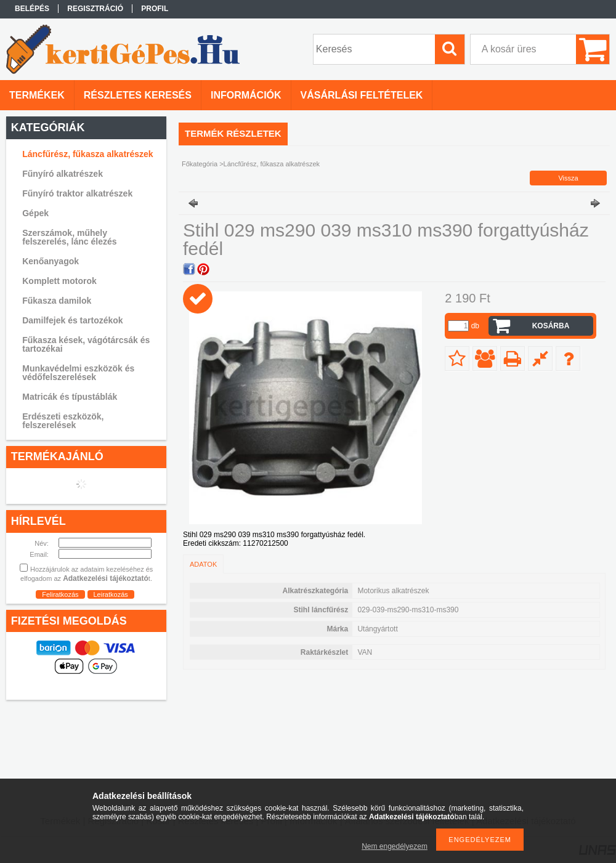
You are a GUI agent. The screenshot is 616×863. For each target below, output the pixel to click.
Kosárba (551, 326)
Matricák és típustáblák (70, 397)
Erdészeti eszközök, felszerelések (63, 421)
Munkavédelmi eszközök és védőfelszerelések (78, 373)
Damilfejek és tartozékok (72, 320)
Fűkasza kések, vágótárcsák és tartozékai (86, 344)
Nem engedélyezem (395, 846)
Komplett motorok (59, 281)
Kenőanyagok (51, 261)
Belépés (32, 9)
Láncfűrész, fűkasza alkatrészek (87, 154)
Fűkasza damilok (57, 301)
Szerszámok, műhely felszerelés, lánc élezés (69, 237)
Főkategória (200, 164)
